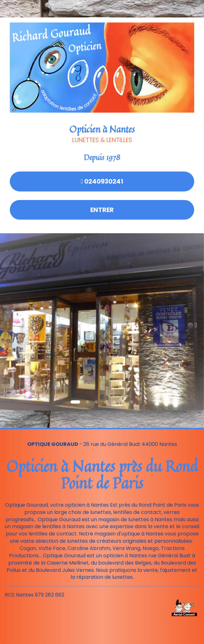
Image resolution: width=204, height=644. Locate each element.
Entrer (102, 210)
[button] (10, 322)
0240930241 (102, 181)
